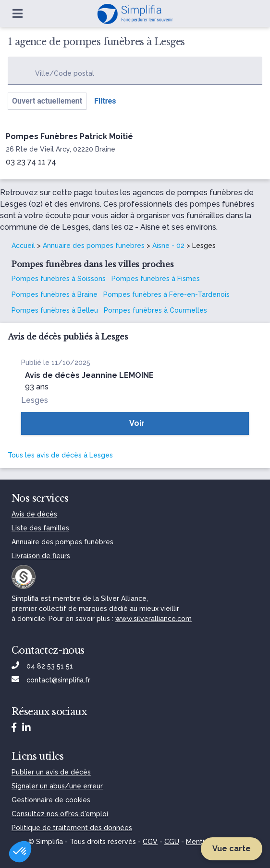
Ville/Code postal (65, 73)
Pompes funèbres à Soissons (59, 279)
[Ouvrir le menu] (18, 13)
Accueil (23, 246)
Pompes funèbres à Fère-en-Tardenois (166, 294)
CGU (172, 842)
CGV (150, 842)
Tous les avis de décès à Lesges (60, 455)
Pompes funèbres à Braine (55, 294)
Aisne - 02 (168, 246)
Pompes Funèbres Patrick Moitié (69, 136)
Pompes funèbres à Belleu (55, 310)
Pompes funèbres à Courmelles (155, 310)
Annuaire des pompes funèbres (94, 246)
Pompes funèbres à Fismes (156, 279)
